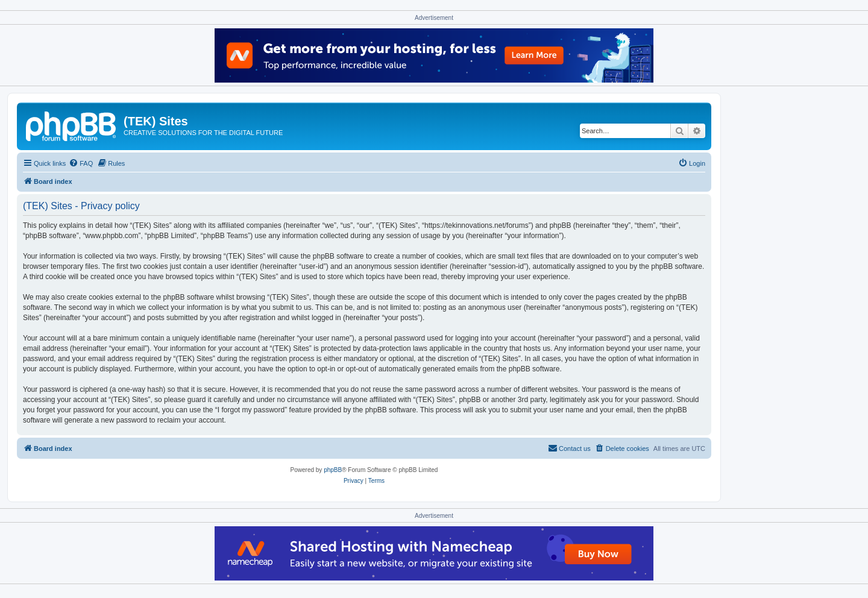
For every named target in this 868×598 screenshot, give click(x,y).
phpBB (333, 470)
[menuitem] (81, 163)
